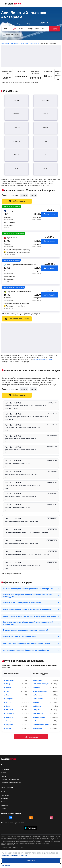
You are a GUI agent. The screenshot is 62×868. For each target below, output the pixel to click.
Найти (55, 29)
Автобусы (4, 802)
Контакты (4, 773)
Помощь (4, 776)
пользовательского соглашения (33, 843)
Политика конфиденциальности (11, 779)
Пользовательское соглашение (11, 783)
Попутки (4, 808)
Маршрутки (5, 805)
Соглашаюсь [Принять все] (31, 861)
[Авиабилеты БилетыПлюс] (9, 759)
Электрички (5, 799)
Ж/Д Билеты (5, 795)
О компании (5, 769)
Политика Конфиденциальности (14, 855)
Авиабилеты (5, 792)
